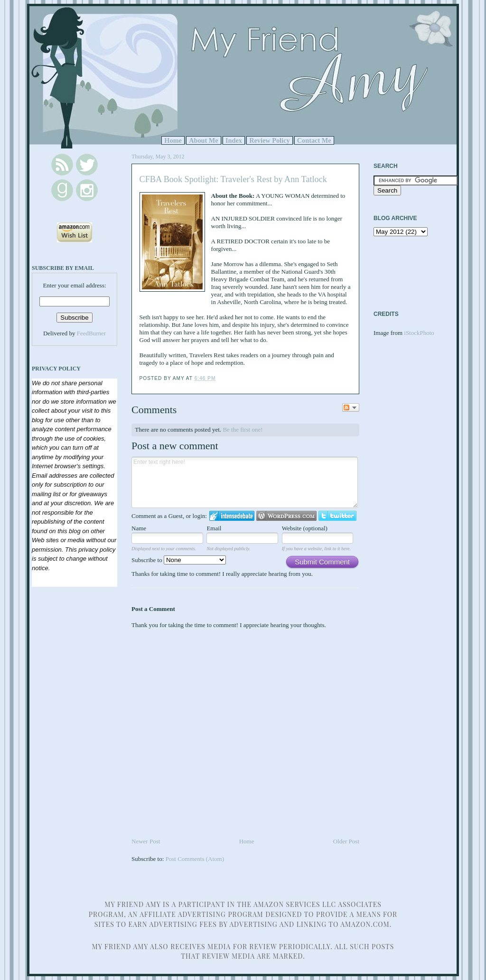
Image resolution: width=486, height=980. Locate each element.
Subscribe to (179, 560)
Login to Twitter (337, 516)
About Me (204, 140)
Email (214, 528)
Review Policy (269, 140)
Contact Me (314, 140)
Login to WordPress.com (286, 516)
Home (173, 140)
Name (139, 528)
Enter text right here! (245, 482)
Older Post (346, 841)
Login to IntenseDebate (232, 516)
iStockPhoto (419, 333)
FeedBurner (91, 333)
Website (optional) (305, 528)
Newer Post (146, 841)
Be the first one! (243, 430)
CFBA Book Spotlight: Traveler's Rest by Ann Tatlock (233, 179)
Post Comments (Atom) (195, 859)
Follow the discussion (351, 407)
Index (234, 140)
